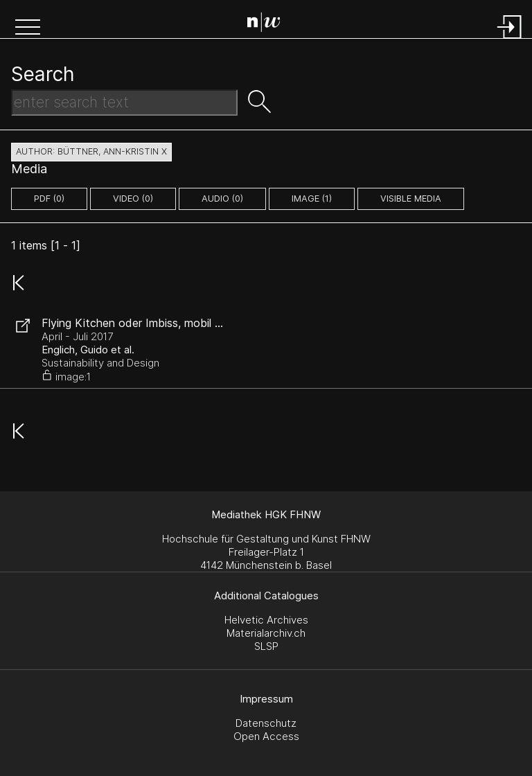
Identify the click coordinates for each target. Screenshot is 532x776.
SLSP (266, 646)
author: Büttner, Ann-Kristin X (91, 151)
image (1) (312, 199)
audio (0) (222, 199)
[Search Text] (124, 103)
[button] (28, 28)
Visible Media (411, 199)
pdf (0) (49, 199)
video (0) (133, 199)
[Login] (510, 40)
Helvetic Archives (266, 620)
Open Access (266, 736)
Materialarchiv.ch (266, 633)
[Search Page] (269, 24)
